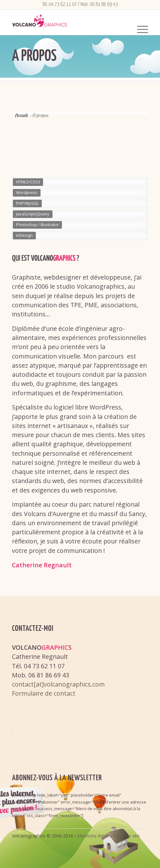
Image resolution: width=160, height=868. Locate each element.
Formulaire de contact (44, 693)
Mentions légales (95, 836)
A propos (34, 56)
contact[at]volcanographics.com (58, 684)
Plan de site (128, 836)
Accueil (21, 115)
